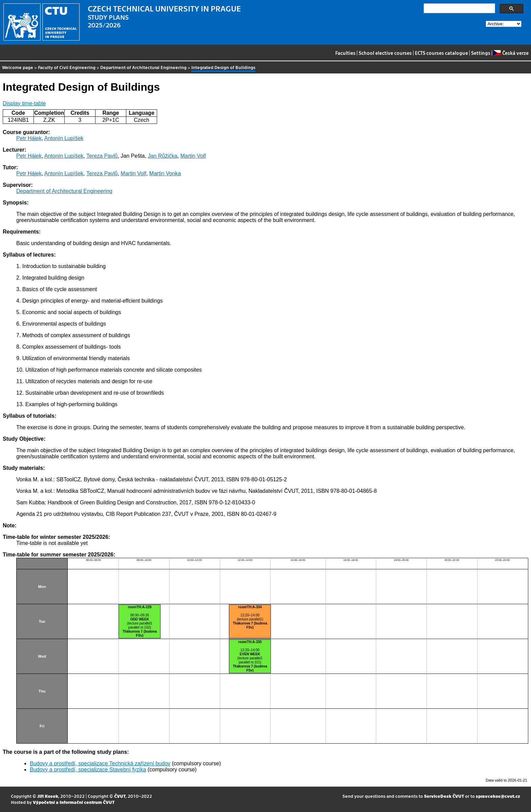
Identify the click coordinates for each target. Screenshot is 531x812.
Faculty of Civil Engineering (67, 67)
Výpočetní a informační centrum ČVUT (74, 802)
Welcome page (18, 67)
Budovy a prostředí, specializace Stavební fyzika (88, 770)
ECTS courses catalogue (441, 53)
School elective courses (385, 53)
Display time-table (24, 103)
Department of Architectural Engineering (143, 67)
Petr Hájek (29, 138)
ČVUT (120, 796)
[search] (459, 8)
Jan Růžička (162, 156)
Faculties (345, 53)
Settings (481, 53)
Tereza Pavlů (102, 156)
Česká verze (511, 53)
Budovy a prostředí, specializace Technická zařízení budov (100, 763)
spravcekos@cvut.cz (498, 796)
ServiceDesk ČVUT (444, 796)
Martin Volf (193, 156)
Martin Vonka (165, 173)
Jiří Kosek (48, 796)
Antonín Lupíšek (64, 138)
